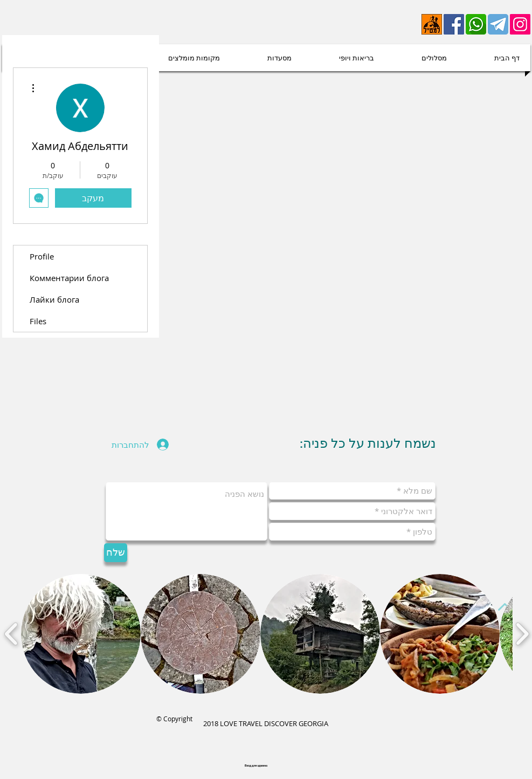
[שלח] (116, 553)
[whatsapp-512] (476, 24)
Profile (42, 256)
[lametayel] (432, 24)
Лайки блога (54, 299)
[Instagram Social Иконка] (520, 24)
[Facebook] (454, 24)
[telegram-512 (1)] (498, 24)
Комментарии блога (69, 278)
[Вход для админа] (256, 766)
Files (38, 321)
